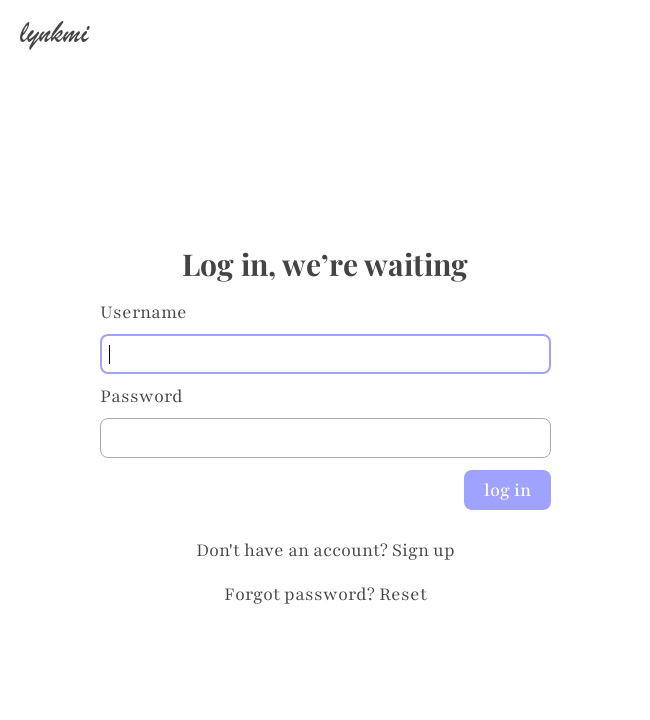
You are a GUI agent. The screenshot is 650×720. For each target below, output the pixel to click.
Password (141, 396)
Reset (403, 594)
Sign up (423, 550)
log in (507, 490)
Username (143, 312)
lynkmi (54, 32)
